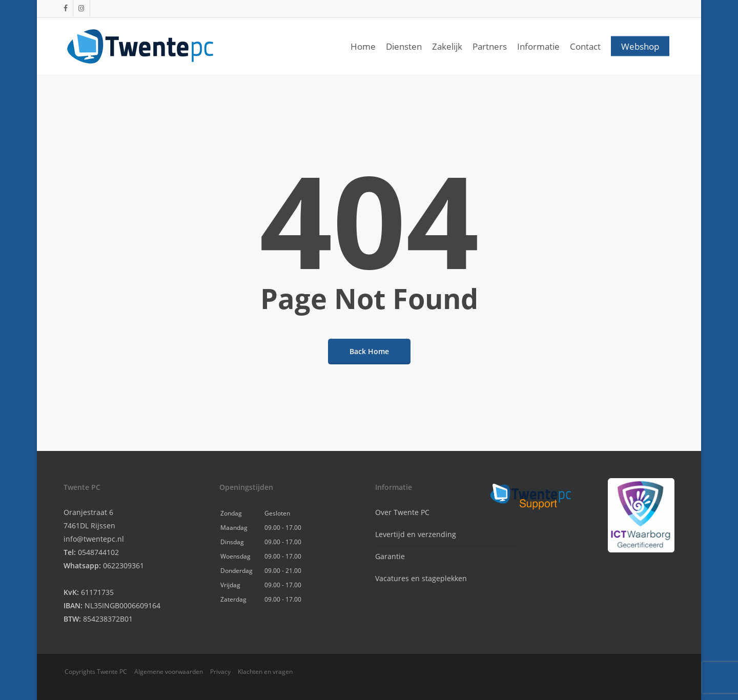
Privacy (220, 672)
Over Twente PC (402, 512)
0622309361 (124, 565)
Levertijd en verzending (416, 534)
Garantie (390, 556)
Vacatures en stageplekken (421, 578)
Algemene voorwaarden (169, 672)
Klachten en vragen (265, 672)
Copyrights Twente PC (96, 672)
